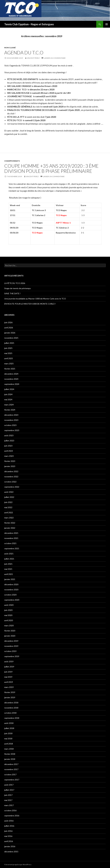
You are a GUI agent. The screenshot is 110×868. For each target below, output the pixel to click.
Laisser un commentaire (55, 58)
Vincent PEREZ (33, 58)
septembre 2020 (12, 600)
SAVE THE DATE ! (12, 293)
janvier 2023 (10, 466)
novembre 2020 (11, 590)
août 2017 (9, 785)
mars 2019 (9, 687)
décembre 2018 (11, 703)
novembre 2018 (11, 708)
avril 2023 (9, 451)
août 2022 (9, 492)
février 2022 (10, 523)
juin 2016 (8, 831)
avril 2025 (9, 358)
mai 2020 (8, 615)
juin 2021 (8, 564)
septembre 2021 (12, 548)
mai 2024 (8, 399)
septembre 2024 (12, 384)
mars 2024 (9, 405)
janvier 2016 (10, 846)
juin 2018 (8, 733)
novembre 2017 (11, 769)
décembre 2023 (11, 415)
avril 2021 (9, 574)
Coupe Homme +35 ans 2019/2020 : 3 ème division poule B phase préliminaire (51, 168)
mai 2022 (8, 507)
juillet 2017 (9, 790)
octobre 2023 (10, 425)
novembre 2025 (11, 338)
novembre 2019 (11, 646)
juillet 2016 (9, 826)
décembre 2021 (11, 533)
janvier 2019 (10, 697)
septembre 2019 (12, 656)
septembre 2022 (12, 487)
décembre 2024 (11, 374)
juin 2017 (8, 795)
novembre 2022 (11, 477)
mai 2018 (8, 739)
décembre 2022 (11, 471)
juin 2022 (8, 502)
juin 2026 (8, 322)
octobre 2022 (10, 482)
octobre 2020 (10, 595)
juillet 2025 (9, 343)
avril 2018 (9, 744)
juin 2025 (8, 348)
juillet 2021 (9, 559)
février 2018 (10, 754)
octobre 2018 (10, 713)
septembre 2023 (12, 430)
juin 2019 (8, 672)
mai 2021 (8, 569)
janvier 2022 (10, 528)
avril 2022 (9, 512)
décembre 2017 (11, 764)
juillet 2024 (9, 389)
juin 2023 (8, 446)
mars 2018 (9, 749)
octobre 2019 (10, 651)
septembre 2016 (12, 816)
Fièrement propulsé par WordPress (18, 865)
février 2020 (10, 631)
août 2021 (9, 554)
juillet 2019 (9, 667)
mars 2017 (9, 805)
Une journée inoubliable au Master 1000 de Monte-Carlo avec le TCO (35, 299)
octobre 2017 (10, 774)
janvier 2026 (10, 333)
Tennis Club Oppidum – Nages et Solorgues (29, 24)
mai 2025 (8, 353)
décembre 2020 (11, 584)
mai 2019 (8, 677)
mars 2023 (9, 456)
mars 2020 (9, 625)
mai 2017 (8, 800)
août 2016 (9, 821)
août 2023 (9, 435)
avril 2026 (9, 328)
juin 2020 (8, 610)
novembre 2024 (11, 379)
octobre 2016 (10, 810)
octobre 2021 (10, 543)
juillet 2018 (9, 728)
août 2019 (9, 661)
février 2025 (10, 369)
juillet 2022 (9, 497)
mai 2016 (8, 836)
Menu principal (107, 24)
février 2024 (10, 410)
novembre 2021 (11, 538)
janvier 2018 (10, 759)
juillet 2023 (9, 441)
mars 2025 (9, 364)
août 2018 (9, 723)
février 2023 (10, 461)
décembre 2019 (11, 641)
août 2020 (9, 605)
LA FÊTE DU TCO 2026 (15, 283)
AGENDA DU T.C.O (24, 53)
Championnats (12, 161)
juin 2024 (8, 394)
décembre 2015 (11, 852)
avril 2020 (9, 620)
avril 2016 (9, 841)
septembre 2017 (12, 780)
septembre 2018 (12, 718)
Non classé (10, 48)
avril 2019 (9, 682)
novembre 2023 (11, 420)
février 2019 (10, 692)
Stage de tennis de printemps (18, 288)
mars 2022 (9, 518)
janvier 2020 (10, 636)
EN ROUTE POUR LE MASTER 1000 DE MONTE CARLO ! (30, 304)
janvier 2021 (10, 579)
